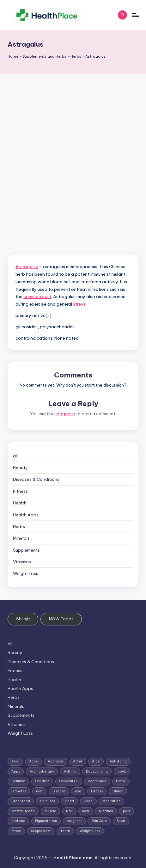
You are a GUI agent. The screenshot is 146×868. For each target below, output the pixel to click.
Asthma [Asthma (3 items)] (70, 771)
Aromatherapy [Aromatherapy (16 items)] (42, 771)
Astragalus (27, 267)
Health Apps (26, 515)
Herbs (76, 56)
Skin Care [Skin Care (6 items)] (99, 821)
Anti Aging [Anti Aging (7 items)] (118, 761)
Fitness (20, 491)
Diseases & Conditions (36, 479)
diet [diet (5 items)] (39, 791)
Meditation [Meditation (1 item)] (111, 801)
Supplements (26, 550)
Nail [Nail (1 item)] (69, 811)
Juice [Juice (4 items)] (88, 801)
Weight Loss (26, 573)
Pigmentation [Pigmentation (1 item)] (46, 821)
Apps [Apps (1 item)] (16, 771)
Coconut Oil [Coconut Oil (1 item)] (69, 781)
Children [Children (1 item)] (42, 781)
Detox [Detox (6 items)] (121, 781)
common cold (37, 296)
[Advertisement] (73, 150)
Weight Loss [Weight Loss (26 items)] (90, 831)
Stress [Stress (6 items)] (16, 831)
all (15, 456)
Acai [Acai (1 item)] (15, 761)
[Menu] (135, 15)
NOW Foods (61, 619)
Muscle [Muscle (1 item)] (50, 811)
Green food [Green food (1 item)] (21, 801)
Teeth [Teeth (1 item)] (65, 831)
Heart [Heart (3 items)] (70, 801)
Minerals (21, 538)
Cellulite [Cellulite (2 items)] (18, 781)
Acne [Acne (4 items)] (33, 761)
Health (20, 503)
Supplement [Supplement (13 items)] (41, 831)
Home (13, 56)
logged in (65, 414)
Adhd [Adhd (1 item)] (78, 761)
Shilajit (23, 619)
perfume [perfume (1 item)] (18, 821)
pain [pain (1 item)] (127, 811)
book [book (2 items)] (122, 771)
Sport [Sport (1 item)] (121, 821)
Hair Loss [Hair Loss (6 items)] (47, 801)
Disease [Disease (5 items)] (59, 791)
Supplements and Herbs (44, 56)
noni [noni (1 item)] (86, 811)
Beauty (20, 468)
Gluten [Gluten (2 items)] (118, 791)
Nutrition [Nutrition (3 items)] (106, 811)
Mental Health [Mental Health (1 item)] (23, 811)
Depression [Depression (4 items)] (97, 781)
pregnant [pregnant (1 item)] (74, 821)
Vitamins (22, 562)
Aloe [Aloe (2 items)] (96, 761)
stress (79, 304)
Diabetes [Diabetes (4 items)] (19, 791)
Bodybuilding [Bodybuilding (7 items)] (97, 771)
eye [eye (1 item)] (78, 791)
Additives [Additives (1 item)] (56, 761)
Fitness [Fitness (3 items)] (97, 791)
